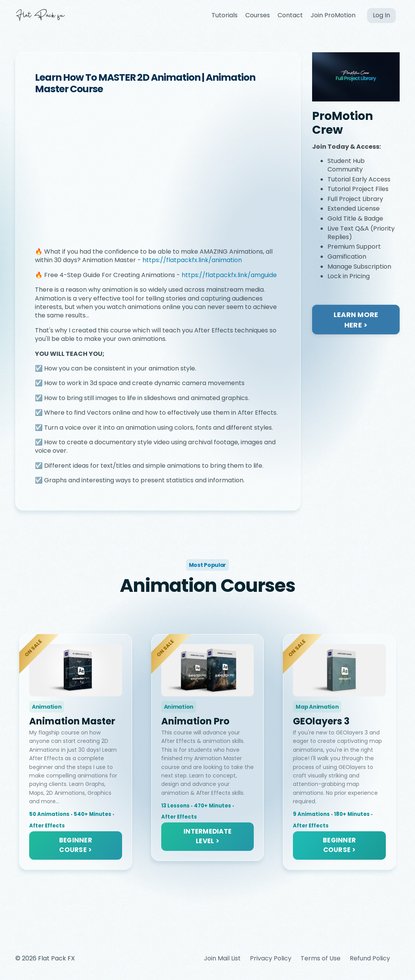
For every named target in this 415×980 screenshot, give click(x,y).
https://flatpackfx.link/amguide (229, 275)
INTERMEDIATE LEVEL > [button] (207, 836)
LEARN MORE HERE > (356, 320)
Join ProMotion (333, 15)
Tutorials (225, 15)
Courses (258, 15)
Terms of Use (321, 958)
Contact (290, 15)
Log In (381, 15)
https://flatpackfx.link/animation (192, 260)
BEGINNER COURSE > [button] (76, 845)
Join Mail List (222, 958)
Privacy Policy (271, 958)
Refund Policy (370, 958)
